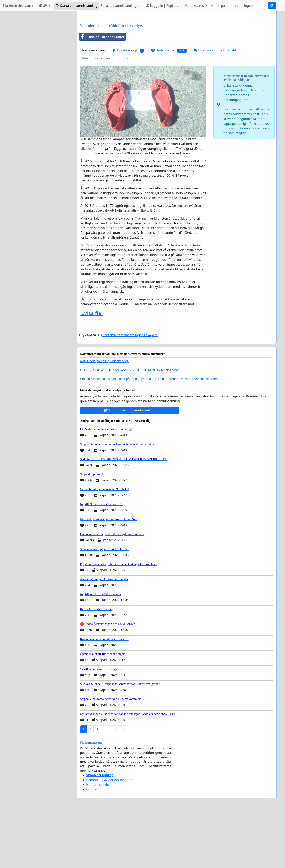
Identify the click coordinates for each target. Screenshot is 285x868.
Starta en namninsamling (77, 6)
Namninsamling (94, 106)
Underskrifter (169, 106)
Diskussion (204, 106)
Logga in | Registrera (164, 6)
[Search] (238, 6)
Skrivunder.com (18, 5)
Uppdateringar (128, 106)
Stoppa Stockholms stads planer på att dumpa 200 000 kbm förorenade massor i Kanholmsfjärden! (149, 434)
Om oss (92, 845)
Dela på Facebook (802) (101, 92)
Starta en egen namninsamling (129, 466)
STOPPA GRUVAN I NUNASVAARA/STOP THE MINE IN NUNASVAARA (131, 425)
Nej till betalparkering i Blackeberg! (104, 417)
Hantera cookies (98, 840)
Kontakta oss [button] (195, 6)
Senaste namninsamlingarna (122, 6)
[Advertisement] (177, 45)
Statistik (229, 106)
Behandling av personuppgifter (105, 114)
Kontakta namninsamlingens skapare (128, 390)
